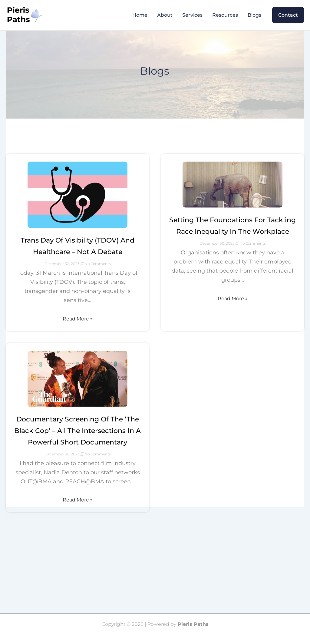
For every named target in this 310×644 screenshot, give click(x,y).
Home (140, 15)
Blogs (254, 15)
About (165, 15)
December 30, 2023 (63, 282)
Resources (225, 15)
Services (192, 15)
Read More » (77, 336)
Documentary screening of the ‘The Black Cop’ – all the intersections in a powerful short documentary (77, 448)
